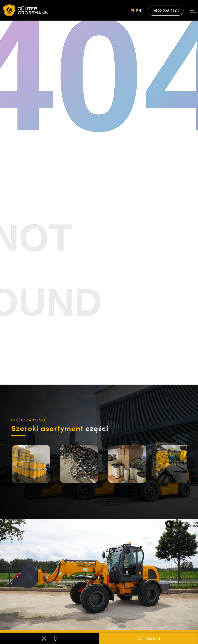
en (139, 10)
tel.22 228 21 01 (166, 11)
